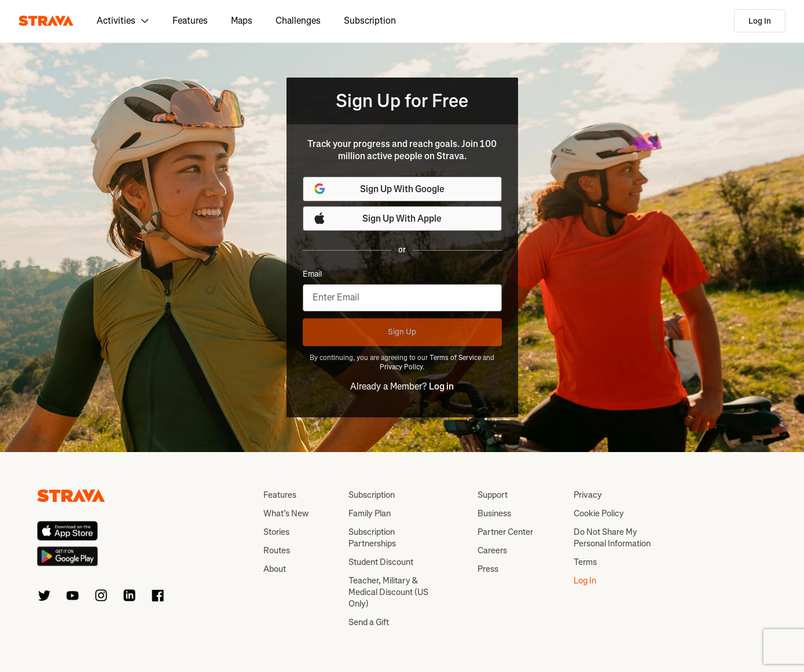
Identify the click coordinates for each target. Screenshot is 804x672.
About (275, 569)
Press (488, 569)
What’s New (286, 513)
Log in (441, 386)
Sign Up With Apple (377, 218)
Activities (123, 21)
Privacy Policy (401, 367)
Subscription (370, 21)
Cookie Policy (599, 513)
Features (190, 21)
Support (493, 495)
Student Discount (381, 562)
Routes (277, 550)
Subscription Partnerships (372, 538)
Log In (760, 21)
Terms (585, 562)
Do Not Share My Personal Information (612, 538)
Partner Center (505, 532)
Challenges (298, 21)
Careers (492, 550)
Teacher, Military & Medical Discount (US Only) (388, 592)
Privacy (588, 495)
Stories (276, 532)
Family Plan (370, 513)
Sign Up (402, 332)
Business (494, 513)
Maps (242, 21)
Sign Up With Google (379, 189)
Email (312, 274)
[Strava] (46, 21)
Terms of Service (455, 358)
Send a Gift (369, 622)
